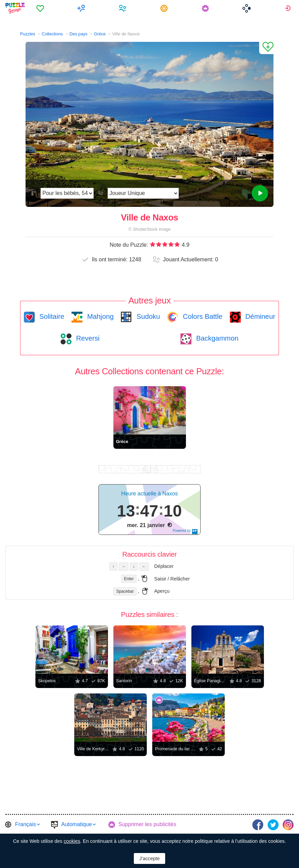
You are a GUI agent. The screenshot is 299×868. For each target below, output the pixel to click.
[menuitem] (41, 8)
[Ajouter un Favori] (266, 48)
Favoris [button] (41, 8)
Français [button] (25, 824)
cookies (72, 841)
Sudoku (147, 316)
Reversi (87, 338)
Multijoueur (82, 8)
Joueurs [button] (123, 8)
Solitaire (51, 316)
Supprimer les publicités (147, 824)
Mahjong (99, 316)
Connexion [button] (289, 8)
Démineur (259, 316)
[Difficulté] (67, 193)
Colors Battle (202, 316)
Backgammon (216, 338)
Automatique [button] (77, 824)
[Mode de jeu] (143, 193)
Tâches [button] (165, 8)
